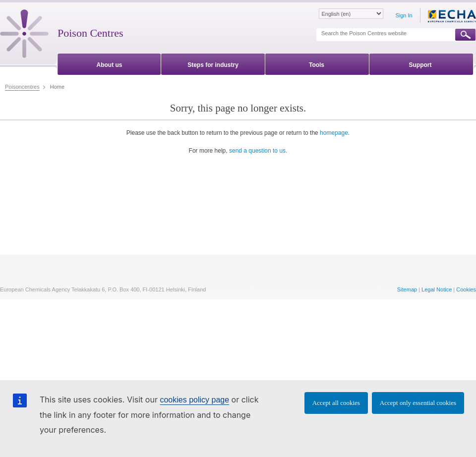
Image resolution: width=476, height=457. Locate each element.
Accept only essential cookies (418, 403)
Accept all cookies (336, 403)
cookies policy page (194, 400)
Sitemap (407, 289)
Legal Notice (437, 289)
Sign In (404, 15)
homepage (334, 133)
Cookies (466, 289)
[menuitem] (109, 63)
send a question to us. (258, 151)
